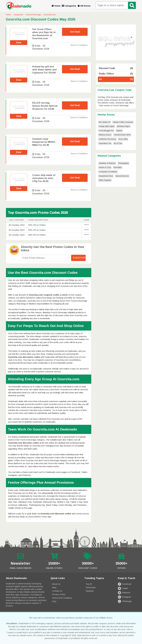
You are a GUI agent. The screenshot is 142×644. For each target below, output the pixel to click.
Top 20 (89, 584)
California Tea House (107, 139)
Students (90, 591)
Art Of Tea (118, 143)
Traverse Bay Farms (122, 135)
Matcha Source (105, 135)
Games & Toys (105, 167)
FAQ (54, 601)
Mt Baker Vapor (123, 126)
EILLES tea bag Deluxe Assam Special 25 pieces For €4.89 (45, 106)
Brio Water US (105, 122)
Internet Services (122, 176)
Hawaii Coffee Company (123, 122)
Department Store (106, 176)
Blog (54, 587)
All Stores (84, 6)
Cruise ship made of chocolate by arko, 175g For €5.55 (44, 178)
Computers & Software (108, 172)
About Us (56, 584)
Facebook (124, 584)
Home (56, 6)
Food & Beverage (33, 15)
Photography (123, 163)
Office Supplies (105, 180)
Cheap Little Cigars (107, 126)
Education (118, 167)
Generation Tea (105, 143)
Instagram (124, 597)
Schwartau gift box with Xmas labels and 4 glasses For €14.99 (44, 70)
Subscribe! (79, 258)
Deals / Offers (116, 74)
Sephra (119, 131)
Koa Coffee (123, 139)
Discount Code (116, 68)
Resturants (91, 587)
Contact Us (57, 591)
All (116, 79)
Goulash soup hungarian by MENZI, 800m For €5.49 (44, 142)
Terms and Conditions (62, 598)
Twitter (123, 588)
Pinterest (124, 593)
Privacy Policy (59, 594)
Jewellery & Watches (107, 163)
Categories (69, 6)
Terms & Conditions (79, 45)
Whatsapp (125, 601)
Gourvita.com (50, 15)
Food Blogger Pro (106, 131)
